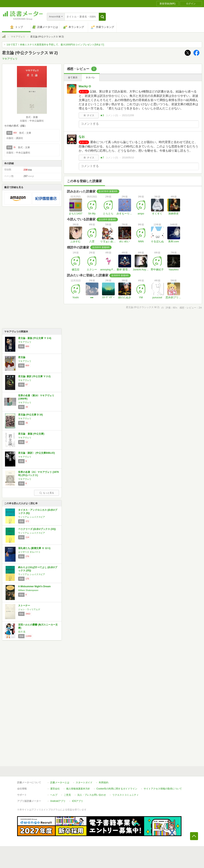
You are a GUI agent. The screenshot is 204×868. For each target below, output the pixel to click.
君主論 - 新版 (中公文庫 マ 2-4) (35, 338)
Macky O (85, 86)
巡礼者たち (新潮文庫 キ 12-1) (34, 548)
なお (82, 137)
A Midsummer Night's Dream (34, 586)
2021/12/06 (128, 115)
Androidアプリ (58, 801)
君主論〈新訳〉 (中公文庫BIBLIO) (36, 453)
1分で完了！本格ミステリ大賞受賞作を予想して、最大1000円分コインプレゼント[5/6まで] (55, 45)
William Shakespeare (28, 590)
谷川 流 (22, 632)
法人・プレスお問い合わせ (92, 795)
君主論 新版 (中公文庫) (31, 434)
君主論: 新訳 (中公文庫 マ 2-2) (34, 376)
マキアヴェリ (18, 37)
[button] (102, 17)
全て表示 (73, 78)
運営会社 (55, 789)
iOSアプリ (77, 801)
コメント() (112, 115)
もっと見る (47, 493)
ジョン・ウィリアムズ (29, 609)
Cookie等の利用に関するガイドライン (117, 789)
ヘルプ (54, 795)
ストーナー (24, 606)
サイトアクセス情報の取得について (163, 789)
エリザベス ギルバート (29, 552)
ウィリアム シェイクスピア (32, 517)
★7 (102, 158)
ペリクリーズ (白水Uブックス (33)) (37, 529)
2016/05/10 (128, 158)
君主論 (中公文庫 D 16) (30, 415)
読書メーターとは (60, 783)
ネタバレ (90, 78)
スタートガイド (84, 783)
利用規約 (104, 783)
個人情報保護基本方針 (78, 789)
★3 (102, 115)
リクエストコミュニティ (126, 795)
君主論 (22, 357)
